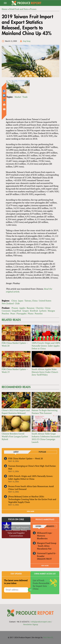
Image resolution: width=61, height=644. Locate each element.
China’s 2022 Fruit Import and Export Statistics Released (16, 412)
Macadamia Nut (44, 549)
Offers (38, 526)
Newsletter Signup (31, 624)
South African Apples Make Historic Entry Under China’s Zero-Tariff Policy (45, 372)
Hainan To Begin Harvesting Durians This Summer (45, 412)
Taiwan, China (31, 301)
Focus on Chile (16, 519)
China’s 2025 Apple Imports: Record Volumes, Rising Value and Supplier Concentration (16, 531)
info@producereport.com (41, 622)
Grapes (26, 311)
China (14, 301)
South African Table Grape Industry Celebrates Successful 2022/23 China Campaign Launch (46, 438)
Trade (25, 97)
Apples (22, 308)
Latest (16, 452)
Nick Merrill (48, 637)
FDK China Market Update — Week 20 (15, 344)
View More (45, 566)
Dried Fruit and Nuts (19, 9)
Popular (42, 452)
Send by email (4, 109)
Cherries (40, 308)
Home (5, 9)
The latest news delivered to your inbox (16, 582)
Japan (21, 301)
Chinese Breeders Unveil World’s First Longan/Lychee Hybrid (15, 436)
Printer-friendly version (4, 105)
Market (18, 97)
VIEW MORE (30, 511)
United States (45, 301)
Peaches (5, 313)
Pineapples (22, 313)
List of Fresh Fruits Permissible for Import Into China (41, 585)
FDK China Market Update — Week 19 (15, 371)
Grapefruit (16, 311)
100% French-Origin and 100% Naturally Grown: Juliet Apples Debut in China (46, 346)
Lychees (43, 311)
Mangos (51, 311)
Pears (13, 313)
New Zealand (8, 303)
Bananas (31, 308)
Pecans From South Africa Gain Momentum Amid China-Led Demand (31, 488)
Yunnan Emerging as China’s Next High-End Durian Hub (32, 467)
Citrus (48, 308)
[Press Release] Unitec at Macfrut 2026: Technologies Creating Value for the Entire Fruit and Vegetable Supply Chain (32, 499)
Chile (17, 303)
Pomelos (39, 313)
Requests (50, 526)
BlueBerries (42, 538)
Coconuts (6, 311)
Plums (31, 313)
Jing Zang (27, 41)
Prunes (33, 9)
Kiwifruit (34, 311)
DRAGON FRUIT (44, 559)
